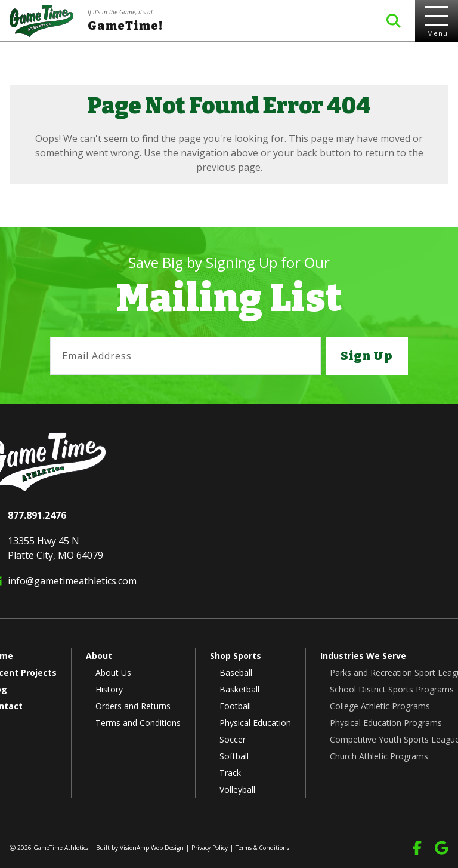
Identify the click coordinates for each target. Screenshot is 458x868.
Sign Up (367, 356)
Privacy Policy (210, 848)
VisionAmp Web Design (152, 848)
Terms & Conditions (262, 848)
